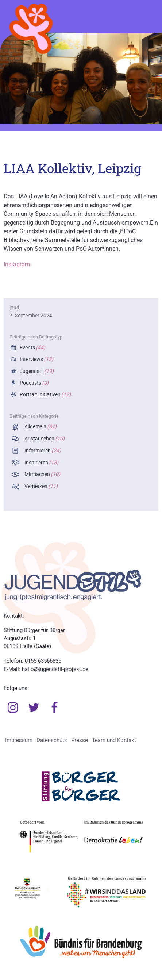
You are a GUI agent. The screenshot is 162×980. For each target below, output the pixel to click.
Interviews (36, 359)
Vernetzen (40, 486)
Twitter (34, 708)
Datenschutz (52, 740)
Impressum (19, 740)
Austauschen (44, 439)
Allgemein (40, 427)
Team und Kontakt (114, 740)
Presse (80, 740)
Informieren (42, 451)
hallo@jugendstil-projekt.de (55, 669)
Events (32, 348)
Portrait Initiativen (45, 395)
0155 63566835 (43, 661)
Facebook (55, 708)
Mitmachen (42, 474)
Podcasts (34, 383)
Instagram (17, 264)
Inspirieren (41, 463)
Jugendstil (36, 371)
